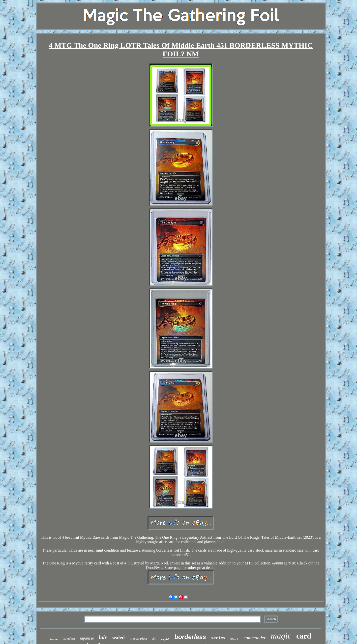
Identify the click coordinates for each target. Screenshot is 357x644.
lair (103, 637)
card (304, 636)
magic (281, 636)
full (154, 639)
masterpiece (139, 638)
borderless (190, 637)
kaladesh (69, 638)
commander (255, 638)
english (165, 639)
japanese (87, 638)
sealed (118, 638)
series (218, 638)
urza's (234, 638)
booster (54, 639)
